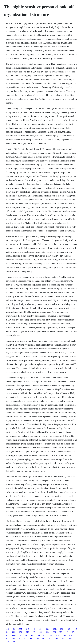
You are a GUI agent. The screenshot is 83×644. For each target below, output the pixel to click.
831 (61, 629)
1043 (27, 629)
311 (7, 638)
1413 (75, 629)
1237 (63, 638)
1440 (14, 632)
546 (26, 635)
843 (38, 638)
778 (61, 632)
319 (34, 629)
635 (7, 632)
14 (20, 635)
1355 (7, 629)
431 (31, 638)
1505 (41, 632)
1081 (48, 629)
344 (38, 635)
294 (71, 635)
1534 (41, 629)
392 (50, 638)
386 (54, 632)
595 (13, 638)
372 (73, 632)
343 (64, 635)
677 (34, 632)
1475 (70, 638)
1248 (7, 641)
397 (14, 641)
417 (67, 632)
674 (20, 632)
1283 (48, 632)
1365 (20, 629)
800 (44, 638)
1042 (55, 629)
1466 (68, 629)
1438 (14, 635)
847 (25, 638)
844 (56, 638)
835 (51, 635)
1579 (27, 632)
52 (19, 638)
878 (7, 635)
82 (14, 629)
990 (32, 635)
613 (45, 635)
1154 (58, 635)
